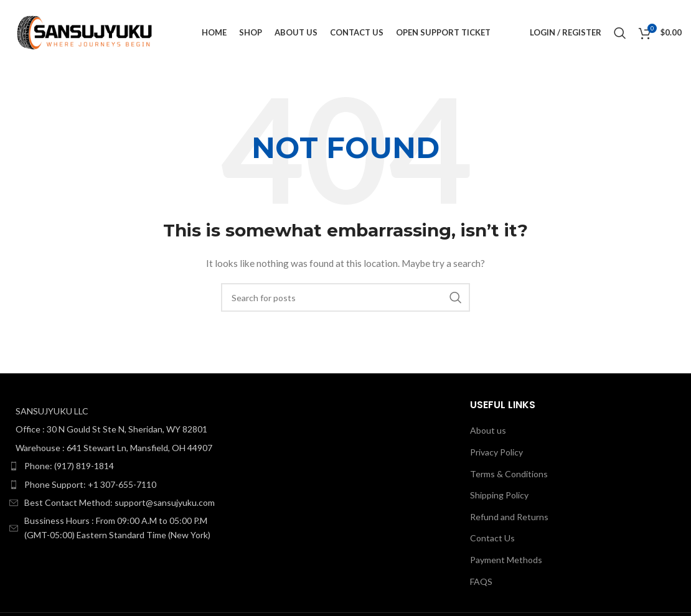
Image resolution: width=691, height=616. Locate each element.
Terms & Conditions (509, 474)
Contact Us (492, 538)
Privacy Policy (496, 452)
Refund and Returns (509, 517)
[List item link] (115, 466)
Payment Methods (506, 560)
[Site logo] (86, 31)
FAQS (481, 581)
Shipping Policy (499, 495)
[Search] (620, 33)
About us (488, 430)
